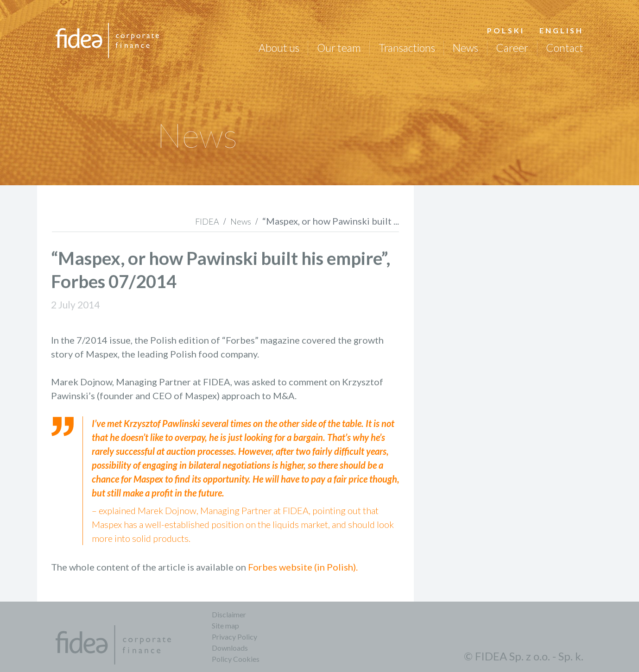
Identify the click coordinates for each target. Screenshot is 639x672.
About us (279, 48)
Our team (339, 48)
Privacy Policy (234, 637)
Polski (506, 30)
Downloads (230, 648)
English (561, 30)
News (465, 48)
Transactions (407, 48)
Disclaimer (229, 614)
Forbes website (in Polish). (303, 567)
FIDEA (207, 221)
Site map (225, 625)
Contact (565, 48)
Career (512, 48)
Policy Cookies (236, 659)
